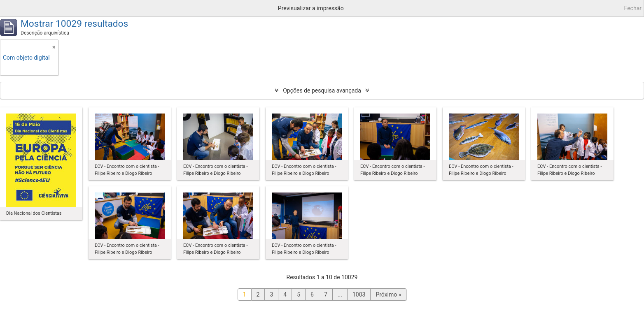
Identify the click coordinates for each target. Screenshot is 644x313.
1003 (359, 294)
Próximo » (388, 294)
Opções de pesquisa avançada (322, 90)
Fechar (633, 8)
